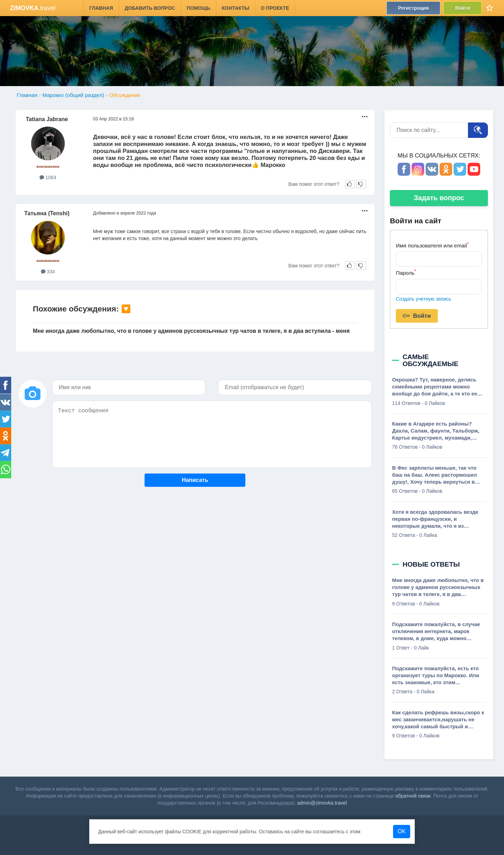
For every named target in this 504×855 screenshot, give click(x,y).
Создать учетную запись (423, 299)
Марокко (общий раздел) (73, 95)
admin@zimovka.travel (322, 803)
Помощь (198, 8)
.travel (33, 8)
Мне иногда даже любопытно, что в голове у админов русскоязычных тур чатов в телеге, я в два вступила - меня (191, 331)
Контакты (236, 8)
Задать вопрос (439, 198)
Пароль (406, 272)
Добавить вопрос (150, 8)
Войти (463, 8)
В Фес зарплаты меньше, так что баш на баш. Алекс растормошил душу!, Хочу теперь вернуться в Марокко (434, 475)
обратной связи (413, 796)
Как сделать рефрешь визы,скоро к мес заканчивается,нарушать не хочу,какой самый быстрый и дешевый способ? (438, 720)
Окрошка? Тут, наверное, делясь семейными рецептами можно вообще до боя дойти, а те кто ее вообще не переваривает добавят (436, 387)
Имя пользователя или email (432, 245)
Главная (101, 8)
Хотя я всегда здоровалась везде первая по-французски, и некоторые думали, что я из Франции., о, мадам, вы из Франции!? (435, 519)
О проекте (275, 8)
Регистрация (413, 8)
